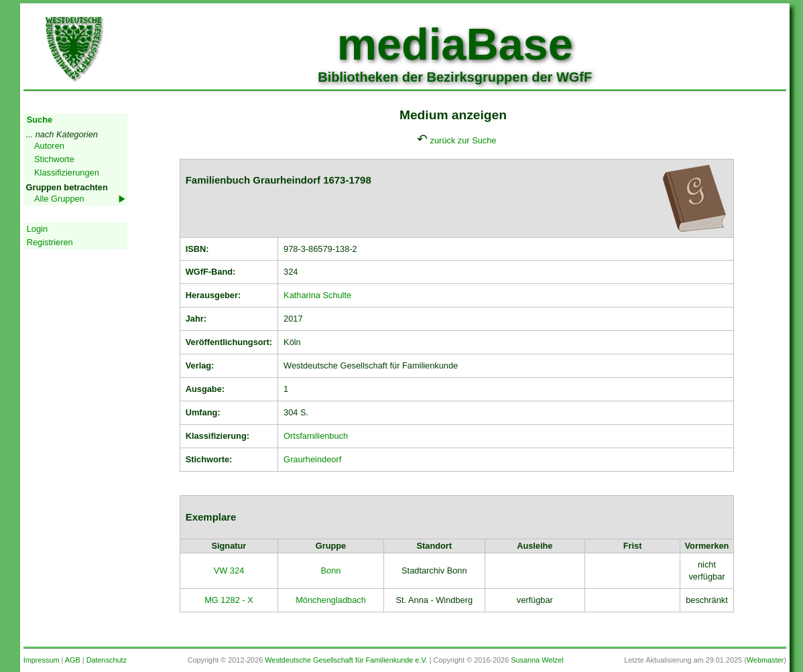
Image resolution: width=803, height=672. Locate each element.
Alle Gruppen (59, 199)
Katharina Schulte (317, 295)
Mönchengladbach (331, 600)
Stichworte (54, 159)
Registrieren (50, 242)
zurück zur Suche (464, 140)
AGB (73, 660)
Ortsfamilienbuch (316, 436)
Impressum (42, 660)
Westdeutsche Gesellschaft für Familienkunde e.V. (346, 660)
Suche (40, 120)
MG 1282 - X (229, 600)
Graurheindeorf (312, 459)
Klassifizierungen (67, 173)
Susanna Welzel (537, 660)
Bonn (331, 570)
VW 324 (229, 570)
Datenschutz (107, 660)
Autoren (49, 146)
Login (37, 229)
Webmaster (765, 660)
